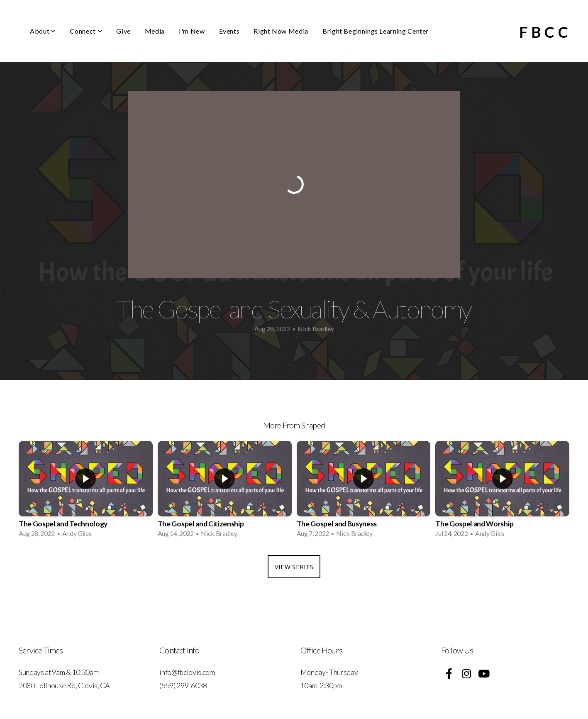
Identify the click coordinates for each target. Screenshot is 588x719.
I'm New (192, 31)
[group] (86, 492)
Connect (86, 31)
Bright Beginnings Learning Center (376, 31)
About (43, 31)
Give (123, 31)
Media (155, 31)
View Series (294, 567)
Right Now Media (281, 31)
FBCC (545, 32)
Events (229, 31)
